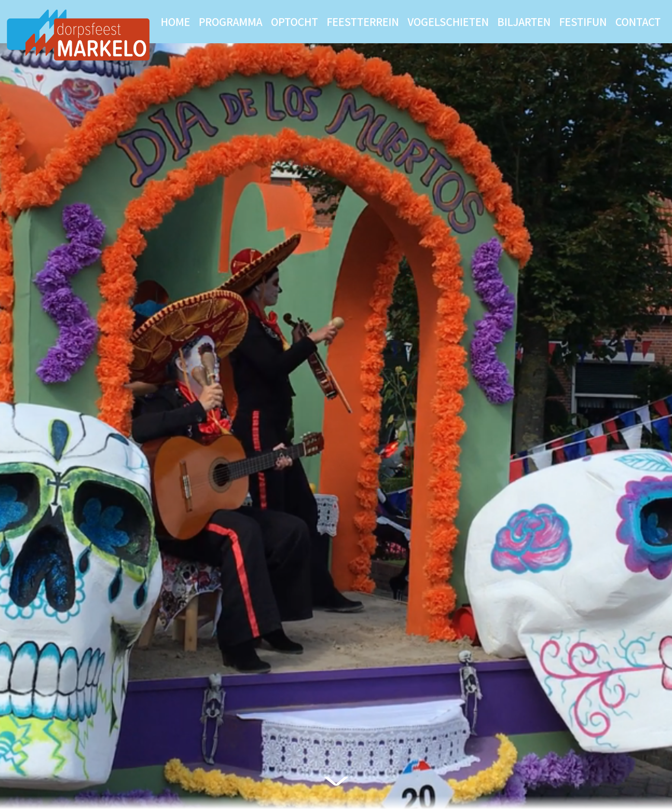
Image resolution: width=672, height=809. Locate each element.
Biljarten (524, 21)
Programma (231, 21)
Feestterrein (363, 21)
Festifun (583, 21)
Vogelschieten (448, 21)
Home (175, 21)
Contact (638, 21)
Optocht (295, 21)
